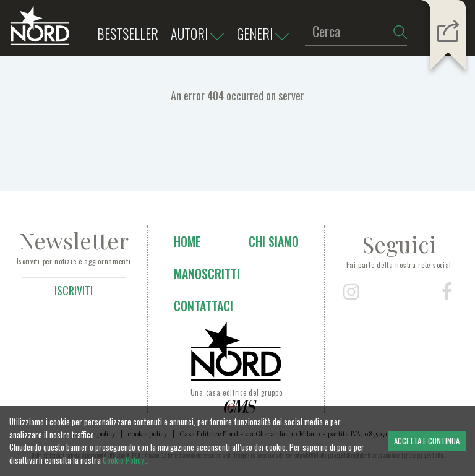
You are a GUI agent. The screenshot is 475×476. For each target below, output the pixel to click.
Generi (266, 35)
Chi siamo (274, 241)
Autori (200, 35)
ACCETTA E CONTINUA (427, 441)
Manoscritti (207, 274)
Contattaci (203, 306)
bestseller (128, 33)
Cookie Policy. (124, 460)
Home (187, 241)
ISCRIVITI (74, 290)
